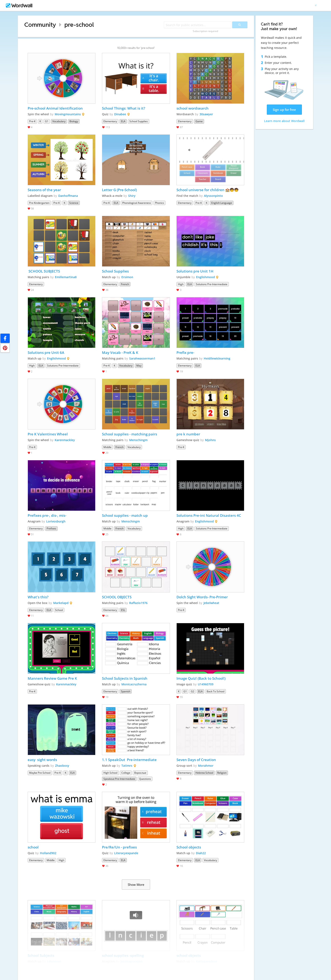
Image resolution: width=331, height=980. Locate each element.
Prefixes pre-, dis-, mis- (47, 515)
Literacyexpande (126, 853)
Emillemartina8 (66, 277)
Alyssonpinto (213, 196)
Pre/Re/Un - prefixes (119, 847)
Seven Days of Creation (196, 760)
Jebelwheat (211, 603)
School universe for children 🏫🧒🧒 (208, 190)
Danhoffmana (68, 196)
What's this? (38, 597)
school (33, 847)
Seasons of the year (44, 190)
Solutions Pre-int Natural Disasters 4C (209, 515)
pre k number (188, 434)
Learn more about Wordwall (284, 121)
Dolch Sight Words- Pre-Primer (202, 597)
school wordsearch (193, 108)
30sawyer (206, 114)
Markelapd (61, 603)
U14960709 (206, 684)
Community (40, 25)
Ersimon (127, 277)
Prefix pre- (185, 352)
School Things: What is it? (124, 108)
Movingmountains (68, 114)
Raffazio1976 (138, 603)
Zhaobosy (62, 766)
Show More (136, 885)
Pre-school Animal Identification (55, 108)
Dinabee (120, 114)
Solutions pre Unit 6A (46, 352)
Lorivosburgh (56, 521)
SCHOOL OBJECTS (117, 597)
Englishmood (206, 277)
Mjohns (210, 440)
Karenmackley (65, 440)
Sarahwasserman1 (142, 358)
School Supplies (115, 271)
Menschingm (138, 440)
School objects (189, 847)
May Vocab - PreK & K (120, 352)
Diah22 (201, 853)
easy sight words (42, 760)
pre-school (79, 25)
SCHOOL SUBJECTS (44, 271)
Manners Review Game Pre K (52, 678)
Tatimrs (127, 766)
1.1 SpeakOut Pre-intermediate (130, 760)
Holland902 (48, 853)
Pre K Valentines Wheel (48, 434)
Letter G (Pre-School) (119, 190)
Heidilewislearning (217, 358)
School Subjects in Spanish (125, 678)
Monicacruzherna (134, 684)
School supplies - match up (125, 515)
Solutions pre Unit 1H (195, 271)
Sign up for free (284, 110)
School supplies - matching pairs (130, 434)
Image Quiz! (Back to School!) (201, 678)
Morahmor (206, 766)
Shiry (132, 196)
